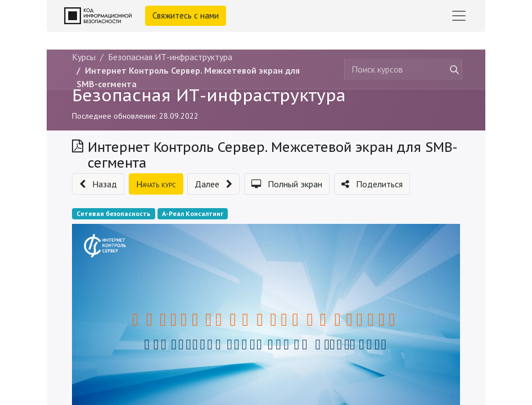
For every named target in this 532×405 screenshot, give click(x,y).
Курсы (84, 57)
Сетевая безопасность (114, 213)
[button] (98, 184)
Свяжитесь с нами (186, 15)
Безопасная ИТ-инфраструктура (209, 95)
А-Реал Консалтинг (193, 213)
